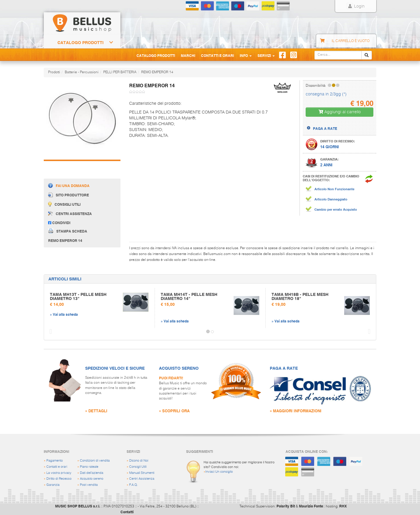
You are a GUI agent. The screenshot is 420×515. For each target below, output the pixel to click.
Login (356, 6)
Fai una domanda (69, 185)
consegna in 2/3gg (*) (326, 94)
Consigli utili (64, 204)
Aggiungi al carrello (340, 112)
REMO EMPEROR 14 (157, 72)
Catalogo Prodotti (80, 43)
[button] (49, 332)
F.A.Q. (134, 485)
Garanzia (53, 485)
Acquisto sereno (92, 479)
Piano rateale (89, 467)
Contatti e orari (57, 467)
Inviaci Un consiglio (219, 472)
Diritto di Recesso (59, 479)
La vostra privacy (59, 473)
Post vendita (89, 485)
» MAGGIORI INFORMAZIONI (296, 411)
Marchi (188, 55)
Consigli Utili (138, 467)
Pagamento (55, 461)
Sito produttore (69, 195)
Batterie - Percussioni (82, 72)
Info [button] (246, 55)
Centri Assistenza (142, 479)
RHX (343, 506)
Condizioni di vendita (95, 461)
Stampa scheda (68, 231)
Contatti (127, 512)
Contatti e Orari (217, 55)
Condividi (59, 223)
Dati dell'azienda (92, 473)
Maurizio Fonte (311, 506)
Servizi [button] (266, 55)
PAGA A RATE (325, 128)
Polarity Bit (286, 506)
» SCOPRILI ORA (174, 411)
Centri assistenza (70, 214)
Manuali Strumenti (142, 473)
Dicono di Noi (139, 461)
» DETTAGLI (96, 411)
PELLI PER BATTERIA (120, 72)
